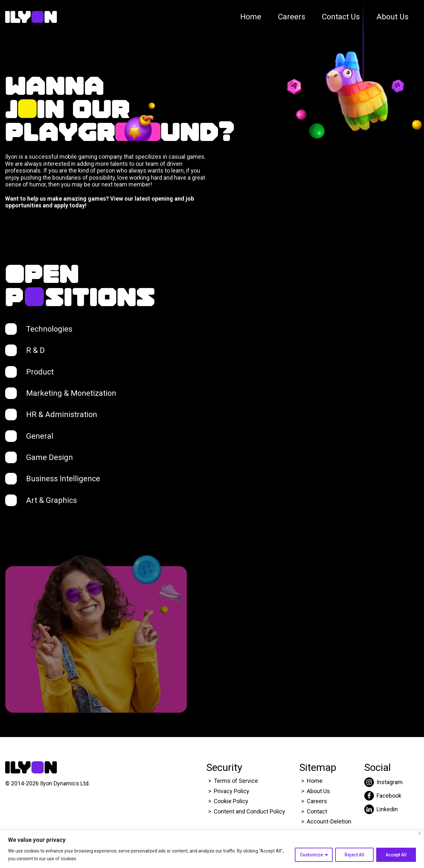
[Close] (420, 833)
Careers (292, 17)
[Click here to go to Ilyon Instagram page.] (383, 782)
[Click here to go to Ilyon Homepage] (31, 17)
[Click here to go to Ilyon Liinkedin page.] (383, 809)
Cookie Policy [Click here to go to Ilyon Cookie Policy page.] (231, 801)
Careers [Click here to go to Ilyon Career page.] (317, 801)
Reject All (354, 855)
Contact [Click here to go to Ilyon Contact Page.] (317, 811)
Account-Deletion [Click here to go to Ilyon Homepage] (329, 821)
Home (251, 17)
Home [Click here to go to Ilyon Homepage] (315, 781)
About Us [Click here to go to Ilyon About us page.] (318, 791)
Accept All (396, 855)
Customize (311, 855)
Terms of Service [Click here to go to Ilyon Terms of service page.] (236, 781)
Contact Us (341, 17)
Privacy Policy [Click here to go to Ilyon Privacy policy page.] (232, 791)
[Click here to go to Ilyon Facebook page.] (383, 796)
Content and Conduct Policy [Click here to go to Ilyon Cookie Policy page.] (250, 811)
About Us (393, 17)
